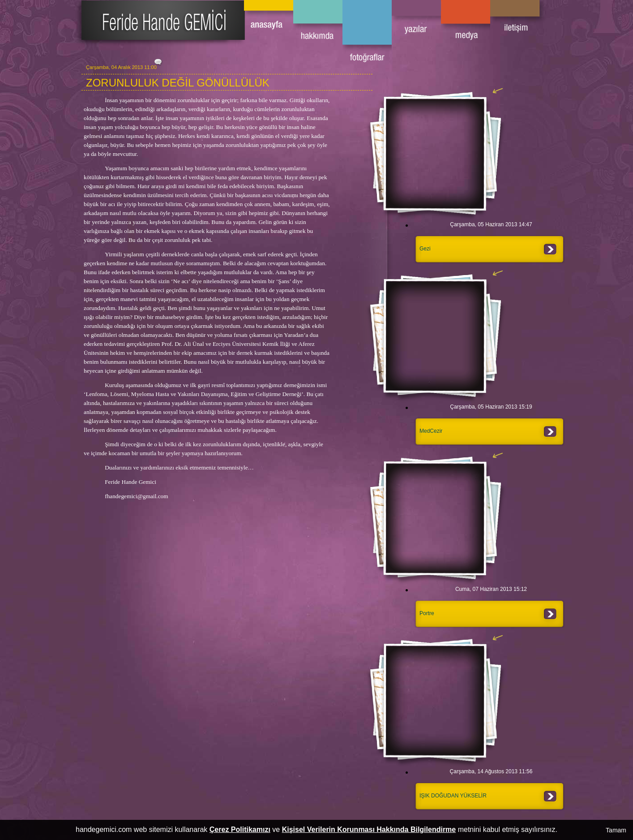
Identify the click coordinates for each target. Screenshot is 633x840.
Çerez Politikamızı (240, 829)
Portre (427, 613)
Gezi (425, 249)
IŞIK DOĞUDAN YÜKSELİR (453, 796)
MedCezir (431, 431)
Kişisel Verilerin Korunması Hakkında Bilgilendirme (369, 829)
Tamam (616, 830)
